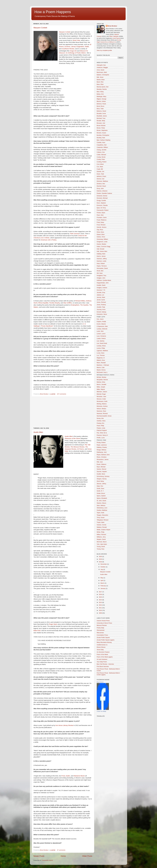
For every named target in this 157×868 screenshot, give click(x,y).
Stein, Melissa (101, 505)
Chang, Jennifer (102, 150)
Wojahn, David (101, 539)
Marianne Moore (79, 776)
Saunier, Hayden (102, 472)
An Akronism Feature (103, 652)
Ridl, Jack (100, 462)
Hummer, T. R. (101, 290)
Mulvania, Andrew (102, 406)
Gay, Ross (100, 230)
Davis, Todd (100, 174)
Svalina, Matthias (102, 510)
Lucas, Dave (101, 353)
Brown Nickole (101, 125)
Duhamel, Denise (102, 196)
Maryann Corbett (40, 28)
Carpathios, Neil (102, 145)
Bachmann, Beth (102, 72)
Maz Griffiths (68, 303)
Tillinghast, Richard (103, 520)
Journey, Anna (101, 309)
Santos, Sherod (101, 469)
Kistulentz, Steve (102, 314)
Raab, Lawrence (102, 445)
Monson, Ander (101, 399)
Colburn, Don (101, 152)
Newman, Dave (101, 411)
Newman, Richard (102, 413)
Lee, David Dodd (102, 343)
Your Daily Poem (102, 662)
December (104, 564)
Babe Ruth (37, 631)
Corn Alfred (100, 164)
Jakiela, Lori (100, 295)
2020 (101, 557)
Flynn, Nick (100, 215)
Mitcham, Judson (102, 392)
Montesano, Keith (102, 401)
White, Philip (101, 532)
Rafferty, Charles (102, 447)
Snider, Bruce (101, 493)
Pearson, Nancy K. (102, 435)
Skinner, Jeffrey (101, 484)
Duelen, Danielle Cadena (104, 193)
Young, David (101, 547)
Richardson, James (103, 459)
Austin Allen (38, 432)
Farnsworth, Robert (103, 210)
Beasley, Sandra (102, 89)
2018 (101, 562)
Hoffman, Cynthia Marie (104, 280)
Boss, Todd (100, 109)
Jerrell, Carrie (101, 300)
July (102, 569)
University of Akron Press (104, 623)
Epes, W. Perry (101, 208)
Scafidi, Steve (101, 474)
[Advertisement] (63, 412)
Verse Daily (100, 650)
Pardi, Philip (100, 426)
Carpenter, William (102, 147)
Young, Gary (101, 549)
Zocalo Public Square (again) (106, 640)
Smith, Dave (100, 488)
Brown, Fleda (101, 128)
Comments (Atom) (47, 860)
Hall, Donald (100, 249)
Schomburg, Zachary (103, 476)
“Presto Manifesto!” (47, 326)
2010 (101, 610)
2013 (101, 602)
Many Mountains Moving (104, 642)
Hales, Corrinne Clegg (103, 246)
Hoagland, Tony (101, 276)
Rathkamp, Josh (102, 452)
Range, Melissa (101, 450)
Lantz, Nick (100, 331)
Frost (63, 776)
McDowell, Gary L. (102, 372)
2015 (101, 597)
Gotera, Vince (101, 237)
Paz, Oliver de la (102, 433)
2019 (101, 559)
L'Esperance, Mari (102, 326)
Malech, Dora (101, 360)
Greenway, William (102, 239)
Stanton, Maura (101, 503)
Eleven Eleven (101, 647)
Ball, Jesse (100, 77)
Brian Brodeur (112, 26)
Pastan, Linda (101, 428)
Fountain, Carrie (102, 217)
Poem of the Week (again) (105, 657)
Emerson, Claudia (102, 205)
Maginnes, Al (101, 358)
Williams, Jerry (101, 537)
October (103, 567)
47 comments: (62, 850)
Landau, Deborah (102, 329)
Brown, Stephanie (102, 130)
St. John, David (101, 501)
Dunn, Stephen (101, 203)
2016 (101, 594)
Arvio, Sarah (100, 70)
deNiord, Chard (101, 176)
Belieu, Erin (100, 94)
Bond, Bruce (100, 106)
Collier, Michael (101, 155)
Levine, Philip (101, 348)
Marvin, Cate (101, 367)
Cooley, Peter (101, 159)
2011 (101, 608)
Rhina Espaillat (43, 303)
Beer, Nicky (100, 92)
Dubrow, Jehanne (102, 191)
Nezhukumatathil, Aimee (104, 416)
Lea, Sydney (101, 341)
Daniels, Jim (100, 171)
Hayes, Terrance (102, 266)
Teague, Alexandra (102, 515)
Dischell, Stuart (101, 186)
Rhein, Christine (102, 457)
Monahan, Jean (101, 396)
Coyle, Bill (100, 169)
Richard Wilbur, (80, 301)
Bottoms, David (101, 111)
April (102, 580)
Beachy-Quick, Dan (103, 87)
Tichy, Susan (101, 517)
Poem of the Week (102, 654)
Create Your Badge (101, 711)
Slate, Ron (100, 486)
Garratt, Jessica (102, 227)
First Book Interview (103, 666)
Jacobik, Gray (101, 292)
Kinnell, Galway (101, 312)
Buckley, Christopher (103, 135)
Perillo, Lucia (101, 438)
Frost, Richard (101, 225)
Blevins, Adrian (101, 101)
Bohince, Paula (101, 104)
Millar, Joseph (101, 387)
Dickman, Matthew (102, 181)
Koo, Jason (100, 319)
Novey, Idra (100, 418)
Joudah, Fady (101, 307)
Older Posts (87, 856)
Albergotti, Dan (101, 65)
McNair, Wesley (101, 377)
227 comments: (62, 394)
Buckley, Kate (101, 138)
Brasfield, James (102, 116)
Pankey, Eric (101, 423)
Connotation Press (102, 635)
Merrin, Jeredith (101, 384)
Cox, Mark (100, 167)
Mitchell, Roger (101, 394)
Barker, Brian (101, 80)
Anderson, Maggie (102, 67)
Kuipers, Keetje (101, 321)
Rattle (87, 47)
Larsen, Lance (101, 334)
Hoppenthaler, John (103, 283)
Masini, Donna (101, 370)
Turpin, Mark (101, 522)
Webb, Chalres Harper (104, 530)
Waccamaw (100, 633)
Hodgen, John (101, 278)
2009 (101, 613)
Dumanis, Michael (102, 198)
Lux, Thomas (101, 355)
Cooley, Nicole (101, 157)
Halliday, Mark (101, 254)
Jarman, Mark (101, 297)
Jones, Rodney (101, 305)
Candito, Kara (101, 142)
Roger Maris (53, 624)
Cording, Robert (102, 162)
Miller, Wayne (101, 389)
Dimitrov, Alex (101, 184)
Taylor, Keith (100, 513)
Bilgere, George (102, 99)
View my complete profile (104, 50)
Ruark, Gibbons (101, 464)
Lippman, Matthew (102, 351)
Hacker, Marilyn (101, 244)
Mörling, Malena (102, 404)
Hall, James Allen (102, 251)
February (103, 586)
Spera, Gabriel (101, 496)
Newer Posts (39, 856)
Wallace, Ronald (102, 527)
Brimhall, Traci (101, 118)
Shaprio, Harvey (102, 479)
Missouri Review (102, 625)
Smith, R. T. (100, 491)
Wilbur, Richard (101, 534)
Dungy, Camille (101, 200)
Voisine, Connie (101, 525)
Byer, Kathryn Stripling (104, 140)
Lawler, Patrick (101, 338)
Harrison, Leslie (101, 261)
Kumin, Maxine (101, 324)
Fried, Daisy (100, 222)
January (103, 588)
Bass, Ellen (100, 84)
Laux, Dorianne (101, 336)
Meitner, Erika (101, 382)
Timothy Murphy (54, 303)
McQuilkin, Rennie (102, 380)
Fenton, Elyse (101, 213)
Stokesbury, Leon (102, 508)
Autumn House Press (103, 621)
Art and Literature (102, 659)
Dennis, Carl (100, 179)
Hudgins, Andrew (102, 288)
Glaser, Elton (101, 234)
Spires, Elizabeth (102, 498)
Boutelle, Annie (101, 113)
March (103, 583)
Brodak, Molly (101, 121)
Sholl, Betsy (100, 481)
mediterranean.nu (102, 645)
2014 (101, 600)
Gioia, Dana (100, 232)
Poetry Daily (100, 628)
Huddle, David (101, 285)
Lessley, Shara (101, 346)
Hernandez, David (102, 268)
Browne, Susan (101, 133)
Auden (68, 776)
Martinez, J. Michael (103, 365)
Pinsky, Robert (101, 442)
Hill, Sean (100, 273)
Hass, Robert (101, 263)
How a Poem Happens (53, 12)
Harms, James (101, 256)
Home (63, 856)
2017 (101, 592)
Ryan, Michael (101, 467)
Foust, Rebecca (102, 220)
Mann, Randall (101, 363)
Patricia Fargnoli (102, 430)
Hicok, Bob (100, 271)
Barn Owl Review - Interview (105, 664)
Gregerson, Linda (102, 242)
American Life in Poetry (49, 240)
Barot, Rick (100, 82)
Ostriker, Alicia (101, 421)
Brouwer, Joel (101, 123)
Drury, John (100, 188)
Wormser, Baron (102, 542)
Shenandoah (101, 630)
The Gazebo (84, 305)
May (102, 578)
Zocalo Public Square (103, 637)
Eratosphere (75, 305)
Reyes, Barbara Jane (103, 455)
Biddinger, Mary (101, 96)
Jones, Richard (101, 302)
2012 (101, 605)
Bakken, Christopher (103, 75)
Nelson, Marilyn (101, 409)
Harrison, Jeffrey (102, 259)
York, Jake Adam (102, 544)
